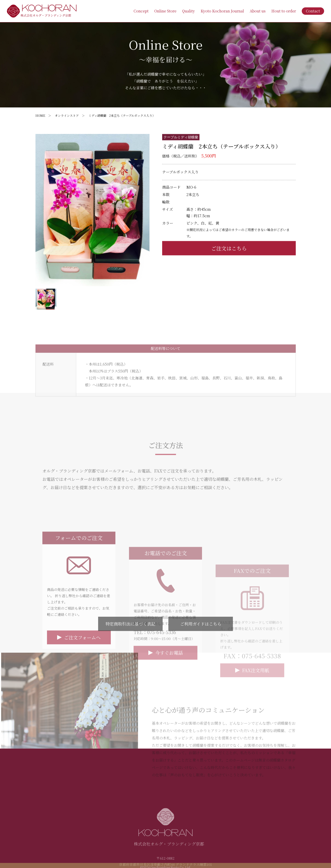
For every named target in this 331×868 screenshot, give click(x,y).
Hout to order (284, 11)
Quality (189, 11)
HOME (40, 116)
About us (258, 11)
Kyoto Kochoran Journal (222, 11)
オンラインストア (67, 116)
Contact (313, 11)
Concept (141, 11)
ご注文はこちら (229, 263)
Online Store (165, 11)
